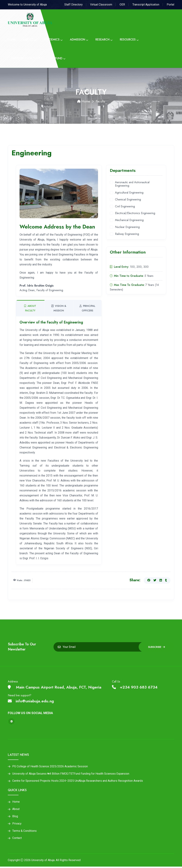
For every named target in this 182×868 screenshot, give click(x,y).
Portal (170, 5)
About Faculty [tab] (30, 308)
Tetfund (56, 58)
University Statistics (27, 58)
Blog (15, 817)
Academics (51, 40)
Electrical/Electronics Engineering (135, 213)
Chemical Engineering (128, 200)
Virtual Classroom (101, 5)
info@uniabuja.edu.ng (31, 701)
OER (122, 5)
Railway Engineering (127, 234)
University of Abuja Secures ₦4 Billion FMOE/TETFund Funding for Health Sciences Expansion (71, 774)
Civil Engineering (125, 207)
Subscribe (156, 647)
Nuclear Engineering (127, 227)
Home (12, 40)
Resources (128, 40)
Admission (77, 40)
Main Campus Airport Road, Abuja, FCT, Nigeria (55, 687)
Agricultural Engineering (129, 193)
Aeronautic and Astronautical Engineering (132, 184)
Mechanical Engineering (129, 220)
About (28, 40)
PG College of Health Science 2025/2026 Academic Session (50, 766)
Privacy (17, 825)
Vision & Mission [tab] (59, 308)
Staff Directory (73, 5)
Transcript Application (146, 5)
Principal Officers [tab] (87, 308)
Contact (17, 839)
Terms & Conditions (24, 832)
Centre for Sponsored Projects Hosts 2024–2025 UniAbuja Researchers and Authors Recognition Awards (78, 781)
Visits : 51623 (24, 580)
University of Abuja (43, 862)
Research (102, 40)
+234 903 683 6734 (135, 687)
